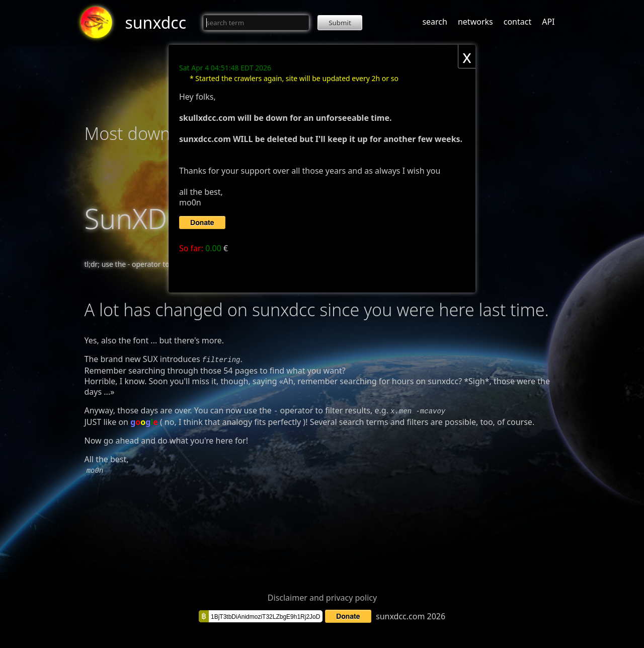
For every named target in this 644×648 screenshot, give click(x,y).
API (548, 22)
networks (475, 22)
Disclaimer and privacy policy (322, 595)
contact (517, 22)
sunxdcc (156, 22)
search (435, 22)
